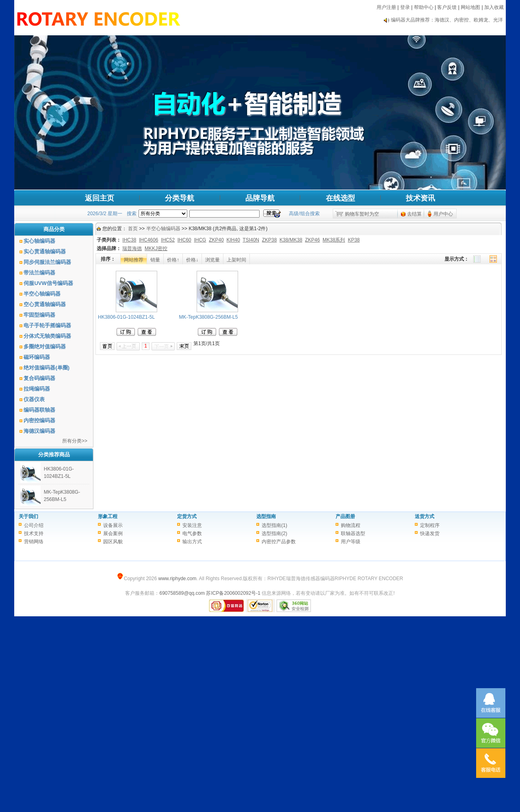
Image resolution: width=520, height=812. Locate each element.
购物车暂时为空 (362, 214)
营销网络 (34, 542)
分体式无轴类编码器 (47, 336)
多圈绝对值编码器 (45, 347)
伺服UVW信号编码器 (48, 283)
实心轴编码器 (39, 241)
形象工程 (108, 516)
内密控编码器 (39, 420)
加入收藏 (494, 7)
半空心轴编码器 (42, 294)
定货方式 (187, 516)
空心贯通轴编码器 (45, 304)
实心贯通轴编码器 (45, 252)
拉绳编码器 (37, 389)
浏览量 (212, 260)
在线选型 (340, 198)
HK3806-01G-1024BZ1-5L (126, 317)
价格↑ (173, 260)
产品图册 (345, 516)
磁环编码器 (37, 357)
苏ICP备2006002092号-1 (233, 593)
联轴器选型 (353, 533)
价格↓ (192, 260)
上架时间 (236, 260)
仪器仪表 (34, 399)
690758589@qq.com (182, 593)
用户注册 (386, 7)
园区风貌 (113, 542)
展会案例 (113, 533)
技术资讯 (420, 198)
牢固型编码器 (39, 315)
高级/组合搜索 (304, 214)
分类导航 (180, 198)
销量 (155, 260)
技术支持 (34, 533)
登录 (405, 7)
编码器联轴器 (39, 410)
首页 (133, 229)
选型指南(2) (274, 533)
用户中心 (443, 214)
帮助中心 (424, 7)
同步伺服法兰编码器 (47, 262)
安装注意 (192, 525)
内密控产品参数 (279, 542)
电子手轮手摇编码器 (47, 325)
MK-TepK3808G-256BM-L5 (209, 317)
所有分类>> (75, 441)
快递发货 (430, 533)
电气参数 (192, 533)
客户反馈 (447, 7)
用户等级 (351, 542)
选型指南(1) (274, 525)
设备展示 (113, 525)
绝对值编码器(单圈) (47, 368)
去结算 (414, 214)
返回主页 (100, 198)
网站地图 (470, 7)
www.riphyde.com (177, 579)
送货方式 (425, 516)
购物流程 (351, 525)
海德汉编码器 (39, 431)
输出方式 (192, 542)
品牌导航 (260, 198)
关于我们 (28, 516)
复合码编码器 (39, 378)
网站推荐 (134, 260)
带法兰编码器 (39, 273)
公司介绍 (34, 525)
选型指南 (266, 516)
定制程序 (430, 525)
